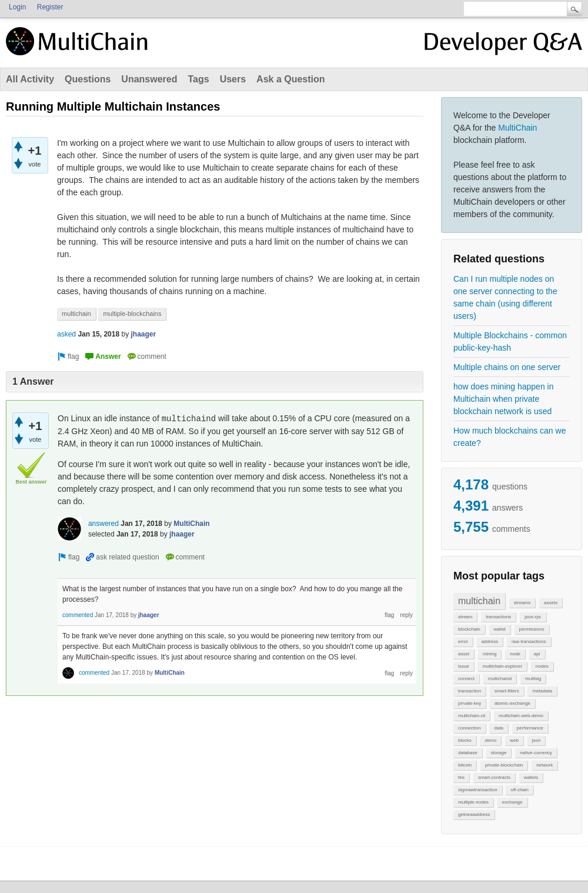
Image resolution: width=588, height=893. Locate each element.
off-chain (519, 790)
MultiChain (517, 128)
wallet (500, 629)
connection (470, 728)
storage (499, 753)
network (544, 765)
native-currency (536, 753)
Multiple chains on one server (507, 367)
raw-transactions (529, 642)
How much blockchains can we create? (510, 437)
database (468, 753)
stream (465, 617)
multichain (479, 601)
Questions (88, 79)
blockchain (469, 629)
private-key (470, 703)
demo (490, 740)
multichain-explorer (502, 666)
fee (461, 777)
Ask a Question (290, 79)
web (514, 740)
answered (103, 524)
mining (490, 654)
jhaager (143, 334)
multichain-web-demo (521, 716)
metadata (542, 691)
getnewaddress (474, 814)
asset (464, 654)
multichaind (500, 679)
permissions (532, 629)
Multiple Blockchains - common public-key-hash (510, 341)
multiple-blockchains (132, 314)
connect (466, 679)
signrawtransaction (478, 790)
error (463, 642)
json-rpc (533, 617)
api (537, 654)
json (537, 740)
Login (17, 7)
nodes (542, 666)
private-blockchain (504, 765)
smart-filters (507, 691)
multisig (533, 679)
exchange (512, 802)
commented (78, 615)
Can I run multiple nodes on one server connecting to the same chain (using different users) (505, 297)
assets (551, 603)
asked (66, 334)
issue (464, 666)
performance (530, 728)
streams (522, 603)
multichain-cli (472, 716)
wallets (531, 777)
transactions (498, 617)
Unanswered (149, 79)
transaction (470, 691)
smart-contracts (494, 777)
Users (233, 79)
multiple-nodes (473, 802)
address (490, 642)
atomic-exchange (512, 703)
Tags (198, 79)
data (499, 728)
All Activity (30, 79)
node (515, 654)
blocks (465, 740)
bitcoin (465, 765)
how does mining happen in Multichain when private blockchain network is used (503, 399)
